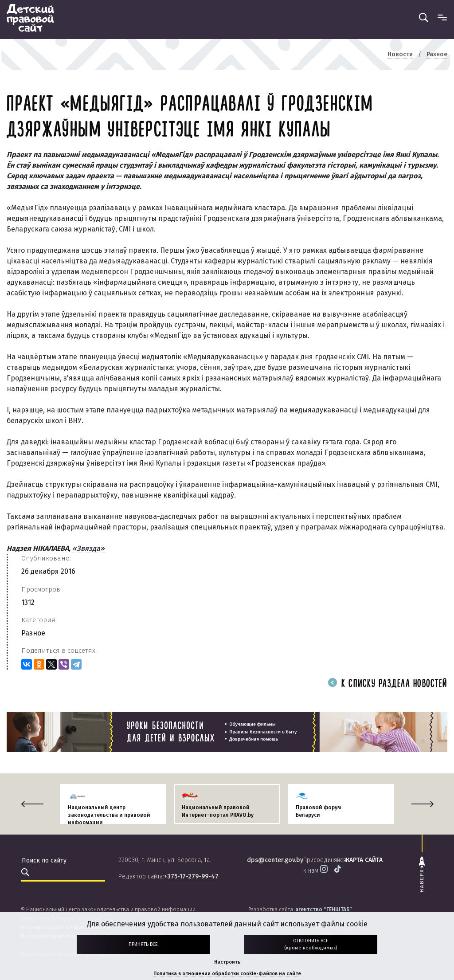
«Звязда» (88, 548)
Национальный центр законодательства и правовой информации (109, 815)
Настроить (227, 962)
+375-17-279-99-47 (191, 876)
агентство (324, 909)
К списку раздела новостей (387, 684)
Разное (33, 633)
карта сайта (364, 860)
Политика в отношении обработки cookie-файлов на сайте (227, 974)
